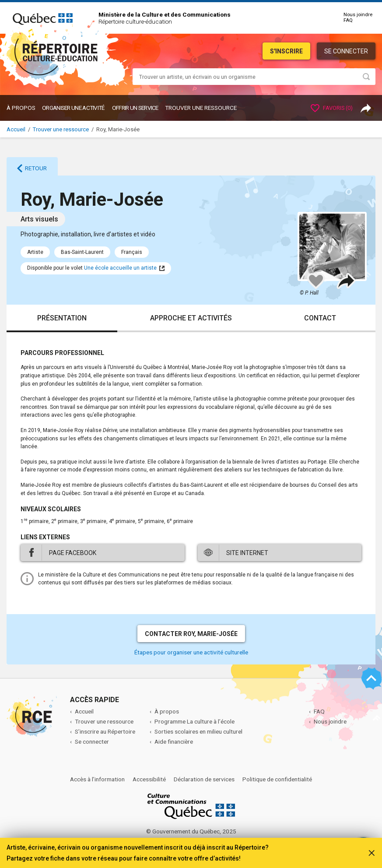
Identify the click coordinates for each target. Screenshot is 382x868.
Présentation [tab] (62, 318)
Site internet (247, 553)
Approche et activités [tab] (191, 318)
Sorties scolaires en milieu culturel (198, 731)
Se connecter (346, 51)
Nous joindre (358, 15)
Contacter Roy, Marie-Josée (191, 634)
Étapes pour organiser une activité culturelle (191, 652)
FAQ (348, 20)
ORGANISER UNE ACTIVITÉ (73, 108)
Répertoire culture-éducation (135, 21)
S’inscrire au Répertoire (105, 731)
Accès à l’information (97, 779)
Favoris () (332, 108)
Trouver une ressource (201, 108)
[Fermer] (372, 852)
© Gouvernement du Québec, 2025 (191, 831)
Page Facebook (73, 553)
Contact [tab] (320, 318)
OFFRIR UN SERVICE (135, 108)
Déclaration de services (204, 779)
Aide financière (174, 741)
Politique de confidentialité (277, 779)
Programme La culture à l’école (195, 721)
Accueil (16, 129)
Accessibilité (149, 779)
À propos (21, 108)
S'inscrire (286, 51)
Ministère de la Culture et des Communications (165, 14)
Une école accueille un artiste (120, 268)
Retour (36, 168)
